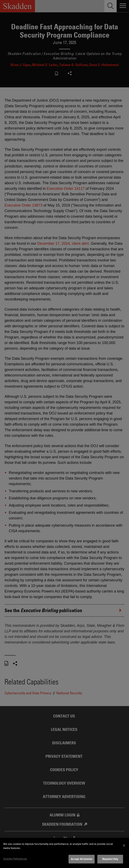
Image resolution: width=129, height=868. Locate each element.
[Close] (124, 845)
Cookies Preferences (15, 859)
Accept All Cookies (82, 859)
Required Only (110, 859)
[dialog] (64, 853)
